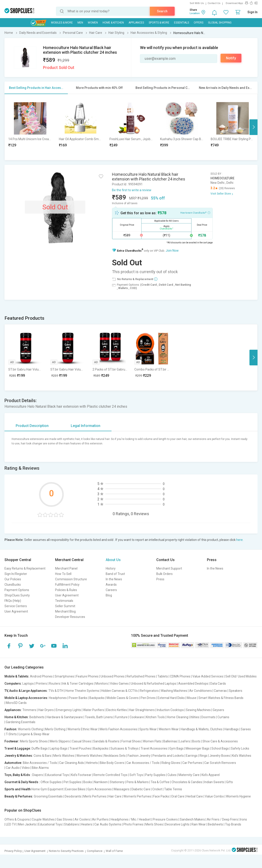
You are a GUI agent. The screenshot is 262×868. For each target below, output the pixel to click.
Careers (111, 590)
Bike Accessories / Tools (40, 763)
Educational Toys (57, 775)
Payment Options (17, 590)
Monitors (102, 684)
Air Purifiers (100, 819)
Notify (231, 58)
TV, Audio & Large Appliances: (26, 691)
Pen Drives (148, 698)
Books (88, 782)
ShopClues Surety (17, 595)
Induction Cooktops (170, 710)
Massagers (122, 789)
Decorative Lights (177, 824)
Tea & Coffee (160, 782)
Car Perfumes (192, 763)
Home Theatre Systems (82, 691)
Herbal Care (195, 796)
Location (195, 13)
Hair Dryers (46, 710)
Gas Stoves (65, 819)
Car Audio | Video (18, 768)
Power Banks (78, 698)
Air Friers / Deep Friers (222, 819)
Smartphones (64, 676)
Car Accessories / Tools (143, 763)
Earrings (192, 756)
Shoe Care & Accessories (220, 741)
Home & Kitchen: (17, 717)
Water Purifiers (94, 710)
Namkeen (101, 782)
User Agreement (16, 611)
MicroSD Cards (16, 703)
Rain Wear (199, 824)
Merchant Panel (66, 568)
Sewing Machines (198, 710)
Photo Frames (133, 824)
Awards (111, 585)
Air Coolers (82, 819)
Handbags (232, 729)
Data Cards (218, 684)
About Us (113, 560)
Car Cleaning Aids (72, 763)
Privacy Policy (13, 851)
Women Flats (152, 741)
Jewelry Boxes (220, 756)
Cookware (137, 717)
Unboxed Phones (113, 676)
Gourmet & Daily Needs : (22, 782)
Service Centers (16, 606)
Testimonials (64, 601)
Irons (244, 819)
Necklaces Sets (115, 756)
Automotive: (13, 763)
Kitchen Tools (155, 717)
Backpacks (97, 698)
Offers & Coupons (17, 819)
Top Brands (233, 824)
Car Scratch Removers (220, 763)
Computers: (13, 684)
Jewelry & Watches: (19, 756)
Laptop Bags (59, 748)
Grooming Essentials (48, 796)
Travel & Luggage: (18, 748)
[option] (30, 127)
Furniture (121, 717)
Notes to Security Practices (66, 851)
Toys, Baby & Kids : (18, 775)
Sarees (246, 729)
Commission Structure (71, 579)
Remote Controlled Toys (110, 775)
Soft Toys (136, 775)
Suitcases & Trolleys (125, 748)
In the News (114, 579)
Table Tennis (173, 789)
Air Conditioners (201, 691)
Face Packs (161, 796)
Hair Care (115, 796)
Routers (55, 684)
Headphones (58, 698)
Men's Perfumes (95, 796)
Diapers (38, 775)
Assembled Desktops (193, 684)
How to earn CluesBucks (195, 212)
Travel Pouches (80, 748)
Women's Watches (89, 756)
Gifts (230, 782)
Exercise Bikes (75, 789)
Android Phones (41, 676)
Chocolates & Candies (187, 782)
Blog (109, 595)
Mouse (192, 698)
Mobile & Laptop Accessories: (26, 698)
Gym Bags (176, 748)
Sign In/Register (16, 574)
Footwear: (12, 741)
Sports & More (159, 23)
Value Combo (214, 796)
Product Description (32, 426)
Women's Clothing (30, 729)
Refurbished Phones (141, 676)
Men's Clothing (55, 729)
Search (162, 11)
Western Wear (169, 729)
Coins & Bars (42, 756)
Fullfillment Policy (67, 585)
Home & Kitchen (113, 23)
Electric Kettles (117, 710)
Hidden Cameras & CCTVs (119, 691)
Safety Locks (240, 748)
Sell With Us (197, 3)
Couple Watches (43, 819)
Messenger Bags (198, 748)
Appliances (136, 23)
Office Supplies (51, 782)
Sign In (252, 12)
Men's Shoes (154, 824)
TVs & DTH (56, 691)
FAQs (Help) (13, 601)
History (111, 568)
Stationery (117, 782)
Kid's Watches (242, 756)
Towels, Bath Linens (99, 717)
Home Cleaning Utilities (183, 717)
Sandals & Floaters (106, 741)
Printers (41, 684)
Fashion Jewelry (139, 756)
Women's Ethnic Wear (83, 729)
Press (160, 579)
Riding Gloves (171, 763)
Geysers (218, 710)
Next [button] (253, 127)
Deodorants (73, 796)
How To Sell (63, 574)
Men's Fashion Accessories (118, 729)
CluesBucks (13, 585)
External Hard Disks (171, 698)
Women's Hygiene (238, 796)
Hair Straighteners (142, 710)
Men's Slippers (60, 741)
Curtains (223, 717)
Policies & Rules (66, 590)
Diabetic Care (141, 789)
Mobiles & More (62, 23)
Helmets (92, 763)
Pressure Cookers (165, 819)
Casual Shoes (82, 741)
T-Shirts (11, 734)
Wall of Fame (114, 851)
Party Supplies (155, 775)
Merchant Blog (65, 611)
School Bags (220, 748)
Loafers (185, 741)
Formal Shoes (131, 741)
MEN (80, 23)
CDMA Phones (180, 676)
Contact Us (214, 3)
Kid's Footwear (81, 775)
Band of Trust (115, 574)
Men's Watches (64, 756)
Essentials (181, 23)
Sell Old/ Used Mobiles (241, 676)
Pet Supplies (72, 782)
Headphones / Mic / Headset (131, 819)
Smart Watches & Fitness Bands (221, 698)
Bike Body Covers (112, 763)
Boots (196, 741)
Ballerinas (170, 741)
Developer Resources (70, 617)
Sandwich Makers (192, 819)
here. (240, 540)
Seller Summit (65, 606)
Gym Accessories (100, 789)
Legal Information (86, 426)
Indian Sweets (214, 782)
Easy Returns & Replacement (25, 568)
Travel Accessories (154, 748)
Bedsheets (37, 717)
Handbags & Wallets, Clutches (202, 729)
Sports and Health (18, 789)
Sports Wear (148, 729)
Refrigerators (149, 691)
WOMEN (93, 23)
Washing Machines (174, 691)
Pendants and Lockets (168, 756)
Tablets (163, 676)
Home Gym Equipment (47, 789)
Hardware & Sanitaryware (65, 717)
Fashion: (11, 729)
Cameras (220, 691)
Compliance (95, 851)
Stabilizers (72, 824)
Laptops (28, 684)
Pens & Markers (138, 782)
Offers (199, 23)
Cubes (172, 775)
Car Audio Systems (108, 824)
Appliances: (13, 710)
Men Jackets (27, 824)
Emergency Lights (68, 710)
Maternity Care (189, 775)
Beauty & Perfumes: (19, 796)
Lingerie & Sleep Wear (34, 734)
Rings (203, 756)
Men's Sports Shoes (34, 741)
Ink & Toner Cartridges (78, 684)
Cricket (157, 789)
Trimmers (29, 710)
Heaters (87, 824)
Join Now (172, 251)
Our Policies (13, 579)
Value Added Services (208, 676)
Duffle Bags (40, 748)
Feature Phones (87, 676)
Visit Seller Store (221, 194)
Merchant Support (169, 568)
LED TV (11, 824)
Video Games (119, 684)
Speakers (236, 691)
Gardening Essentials (21, 722)
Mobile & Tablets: (17, 676)
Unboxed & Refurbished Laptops (154, 684)
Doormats (208, 717)
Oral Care (178, 796)
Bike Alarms (40, 768)
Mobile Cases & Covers (123, 698)
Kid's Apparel (211, 775)
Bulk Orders (164, 574)
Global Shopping (220, 23)
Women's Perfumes (137, 796)
